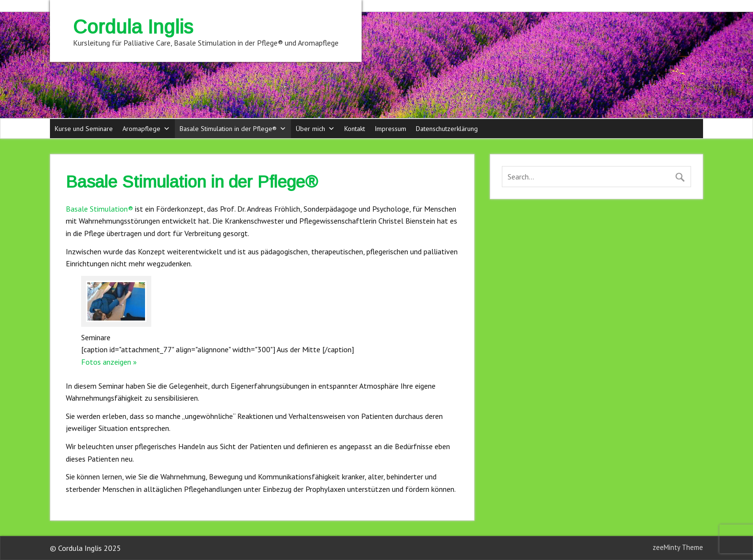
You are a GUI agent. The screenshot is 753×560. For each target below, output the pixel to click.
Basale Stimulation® (99, 209)
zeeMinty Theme (678, 547)
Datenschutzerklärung (447, 129)
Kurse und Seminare (84, 129)
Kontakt (355, 129)
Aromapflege (146, 129)
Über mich (315, 129)
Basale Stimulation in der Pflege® (233, 129)
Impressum (390, 129)
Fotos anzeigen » (109, 362)
